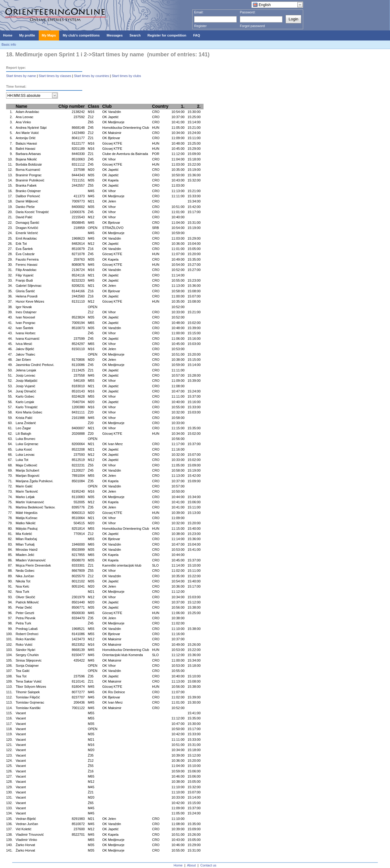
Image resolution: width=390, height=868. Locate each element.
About (191, 865)
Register (200, 26)
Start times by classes (55, 76)
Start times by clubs (126, 76)
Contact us (209, 865)
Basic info (9, 44)
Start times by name (21, 76)
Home (178, 865)
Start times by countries (92, 76)
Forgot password (252, 26)
